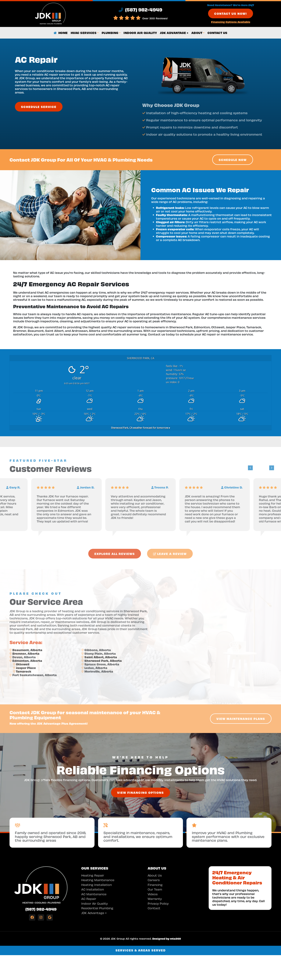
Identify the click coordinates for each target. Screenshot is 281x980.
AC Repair (89, 899)
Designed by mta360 (167, 939)
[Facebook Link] (32, 917)
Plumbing (110, 33)
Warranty (155, 899)
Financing (155, 885)
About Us (155, 875)
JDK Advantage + (174, 33)
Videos (153, 894)
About (197, 33)
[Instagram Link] (41, 917)
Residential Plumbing (97, 908)
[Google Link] (50, 917)
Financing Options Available (231, 22)
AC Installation (93, 889)
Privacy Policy (158, 903)
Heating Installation (97, 885)
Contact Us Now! (231, 13)
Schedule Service (39, 107)
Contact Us (217, 33)
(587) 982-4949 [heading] (140, 9)
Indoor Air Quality (140, 33)
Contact (154, 908)
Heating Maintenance (98, 880)
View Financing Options (140, 792)
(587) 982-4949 (41, 909)
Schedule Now (233, 160)
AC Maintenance (94, 894)
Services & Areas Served (141, 950)
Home (61, 33)
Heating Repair (93, 875)
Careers (154, 880)
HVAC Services (84, 33)
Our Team (155, 889)
